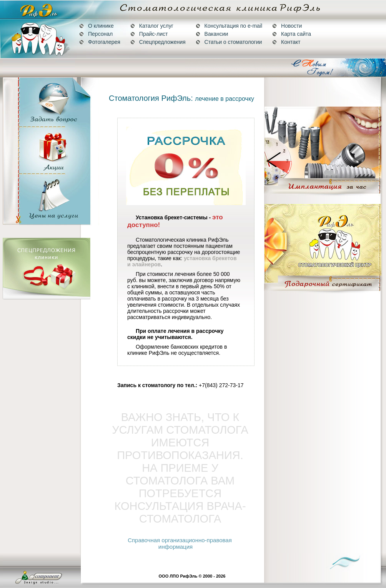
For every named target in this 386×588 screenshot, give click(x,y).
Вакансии (212, 34)
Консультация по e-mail (229, 26)
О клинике (96, 26)
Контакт (286, 42)
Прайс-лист (149, 34)
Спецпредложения (158, 42)
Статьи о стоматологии (229, 42)
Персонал (96, 34)
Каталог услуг (152, 26)
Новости (287, 26)
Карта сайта (292, 34)
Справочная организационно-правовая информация (180, 543)
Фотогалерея (100, 42)
